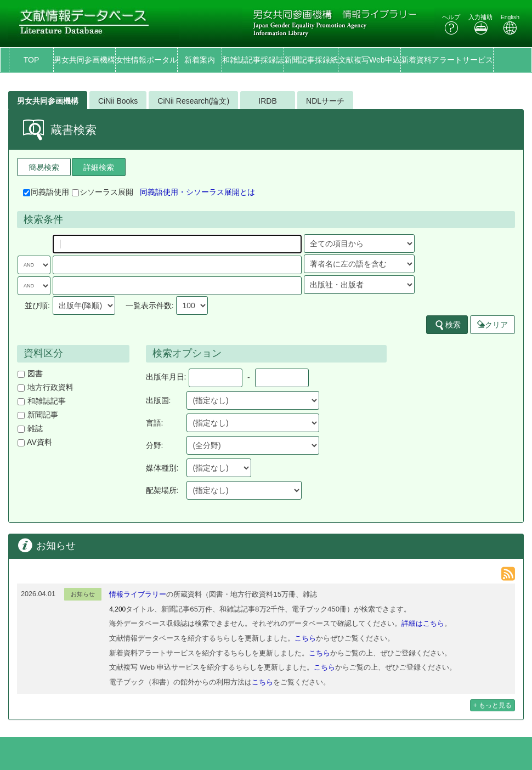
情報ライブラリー (138, 594)
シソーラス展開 (103, 192)
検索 (448, 325)
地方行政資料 (46, 387)
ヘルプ (451, 24)
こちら (305, 638)
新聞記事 (38, 415)
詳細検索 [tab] (99, 167)
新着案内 (200, 60)
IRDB (267, 101)
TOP (32, 60)
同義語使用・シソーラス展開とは (197, 192)
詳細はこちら (423, 623)
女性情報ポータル (146, 60)
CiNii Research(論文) (193, 101)
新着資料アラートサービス (447, 60)
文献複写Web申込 (369, 60)
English (510, 24)
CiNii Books (118, 101)
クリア (493, 325)
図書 (30, 373)
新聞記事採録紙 (311, 60)
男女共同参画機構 (84, 60)
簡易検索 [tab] (44, 167)
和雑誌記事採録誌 (253, 60)
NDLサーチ (325, 101)
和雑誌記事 (42, 401)
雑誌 (30, 428)
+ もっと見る (493, 705)
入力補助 (480, 24)
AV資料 (35, 442)
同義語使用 (46, 192)
